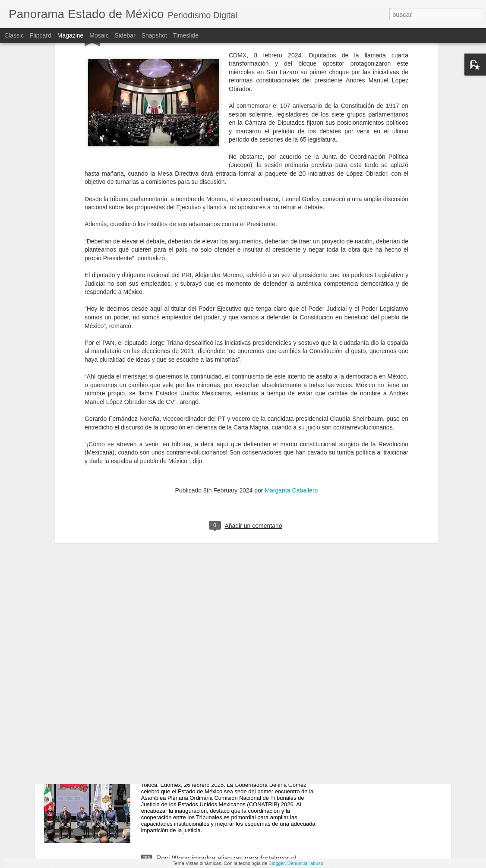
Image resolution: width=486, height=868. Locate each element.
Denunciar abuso (305, 863)
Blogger (276, 863)
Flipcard (41, 35)
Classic (14, 35)
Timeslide (186, 35)
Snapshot (154, 35)
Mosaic (99, 35)
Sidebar (125, 35)
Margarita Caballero (291, 401)
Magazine (71, 35)
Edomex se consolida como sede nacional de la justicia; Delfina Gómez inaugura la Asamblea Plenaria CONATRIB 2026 (229, 768)
